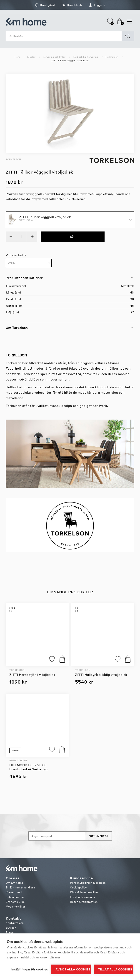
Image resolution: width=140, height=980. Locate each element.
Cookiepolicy (78, 887)
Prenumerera (98, 836)
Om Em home (14, 883)
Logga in (97, 5)
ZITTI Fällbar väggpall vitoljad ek (45, 216)
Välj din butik (16, 255)
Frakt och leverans (82, 897)
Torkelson (13, 159)
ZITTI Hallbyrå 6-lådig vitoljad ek (101, 674)
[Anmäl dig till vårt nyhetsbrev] (57, 836)
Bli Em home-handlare (20, 887)
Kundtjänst (45, 5)
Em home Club (15, 902)
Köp (62, 659)
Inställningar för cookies (30, 969)
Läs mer (55, 957)
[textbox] (29, 263)
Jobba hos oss (15, 897)
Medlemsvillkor (16, 907)
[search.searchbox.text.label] (65, 36)
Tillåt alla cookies (115, 969)
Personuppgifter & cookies (88, 883)
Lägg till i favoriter (52, 659)
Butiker (11, 928)
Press (10, 932)
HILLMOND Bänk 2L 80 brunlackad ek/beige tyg (29, 767)
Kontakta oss (15, 923)
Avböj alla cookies (73, 969)
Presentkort (14, 892)
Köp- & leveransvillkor (85, 892)
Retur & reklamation (84, 902)
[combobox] (29, 263)
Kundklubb (72, 5)
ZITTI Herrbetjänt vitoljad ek (32, 674)
